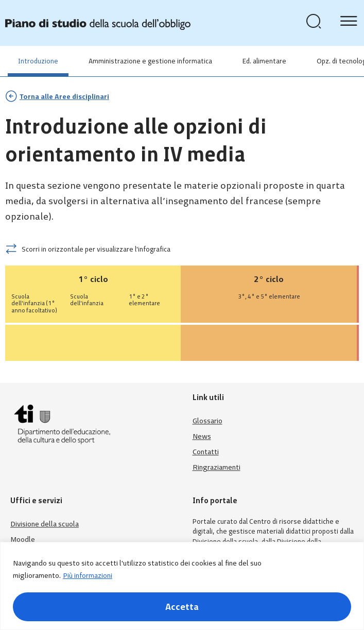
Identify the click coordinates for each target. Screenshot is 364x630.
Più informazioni (88, 576)
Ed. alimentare (264, 61)
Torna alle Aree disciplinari (64, 97)
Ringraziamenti (216, 467)
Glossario (207, 421)
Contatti (206, 452)
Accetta (182, 607)
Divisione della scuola (45, 524)
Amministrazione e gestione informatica (150, 61)
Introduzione (38, 61)
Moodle (23, 540)
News (202, 436)
